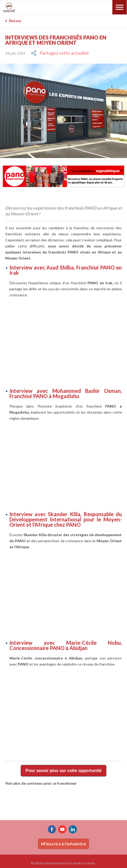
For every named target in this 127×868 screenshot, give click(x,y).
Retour (15, 21)
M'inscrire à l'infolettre (63, 844)
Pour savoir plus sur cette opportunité (64, 771)
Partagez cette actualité (64, 53)
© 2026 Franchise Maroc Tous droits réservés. (63, 863)
